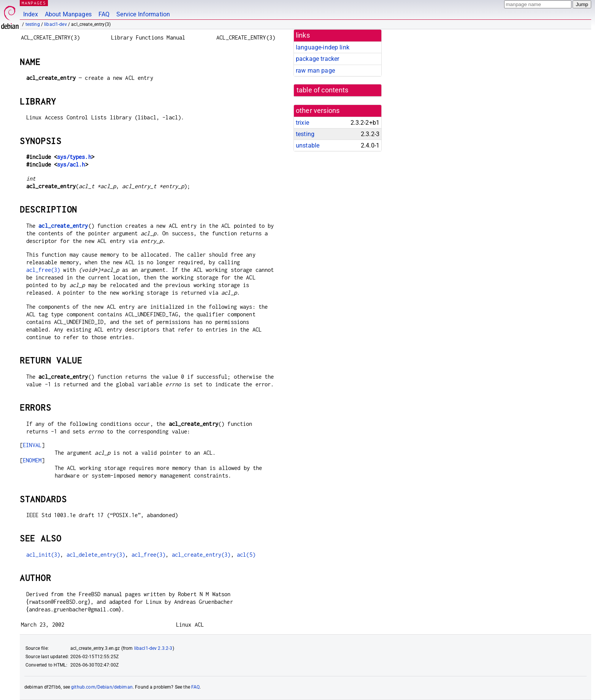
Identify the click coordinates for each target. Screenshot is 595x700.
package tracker (317, 59)
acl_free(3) (43, 270)
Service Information (143, 14)
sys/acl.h (71, 164)
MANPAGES (34, 3)
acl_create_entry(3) (201, 555)
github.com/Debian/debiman (102, 687)
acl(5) (246, 555)
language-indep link (323, 47)
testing (33, 24)
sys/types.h (74, 157)
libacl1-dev (56, 24)
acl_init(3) (43, 555)
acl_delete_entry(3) (96, 555)
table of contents (323, 90)
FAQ (104, 14)
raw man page (315, 71)
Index (31, 14)
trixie (302, 123)
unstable (308, 145)
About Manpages (68, 14)
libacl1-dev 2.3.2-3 (153, 648)
